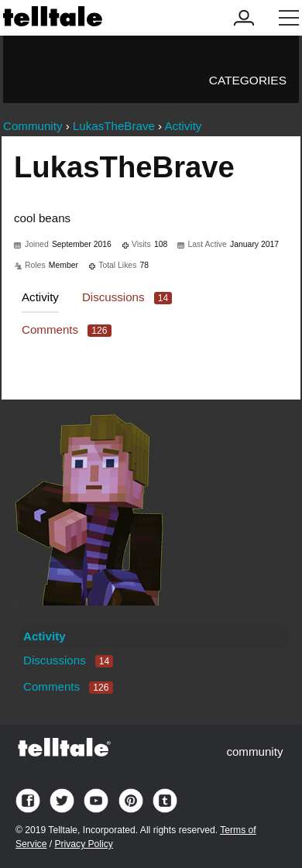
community (254, 751)
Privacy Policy (83, 844)
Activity (40, 297)
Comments (67, 329)
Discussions (127, 297)
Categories (248, 80)
